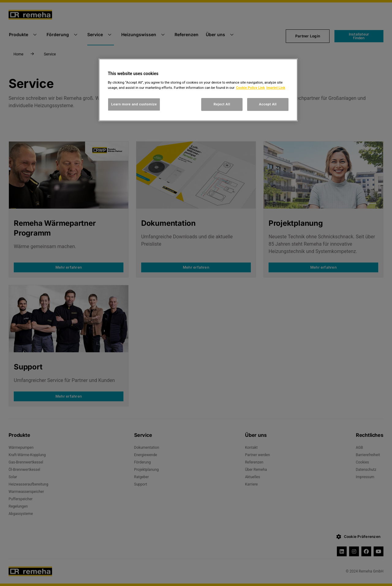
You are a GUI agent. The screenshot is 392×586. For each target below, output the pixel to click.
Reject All (222, 104)
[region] (198, 90)
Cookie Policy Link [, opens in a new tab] (251, 88)
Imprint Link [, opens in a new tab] (276, 88)
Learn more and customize (134, 104)
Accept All (268, 104)
